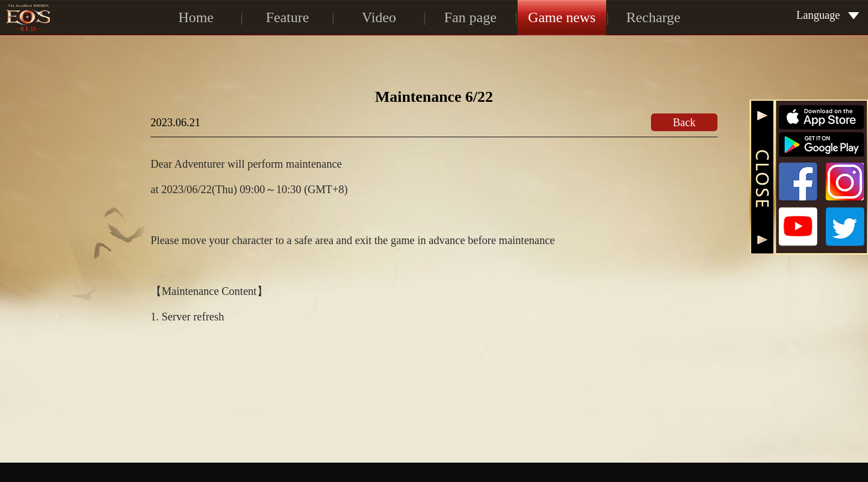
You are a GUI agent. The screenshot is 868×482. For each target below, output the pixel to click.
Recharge (653, 17)
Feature (287, 17)
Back (684, 122)
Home (196, 17)
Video (379, 17)
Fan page (470, 17)
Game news (562, 17)
